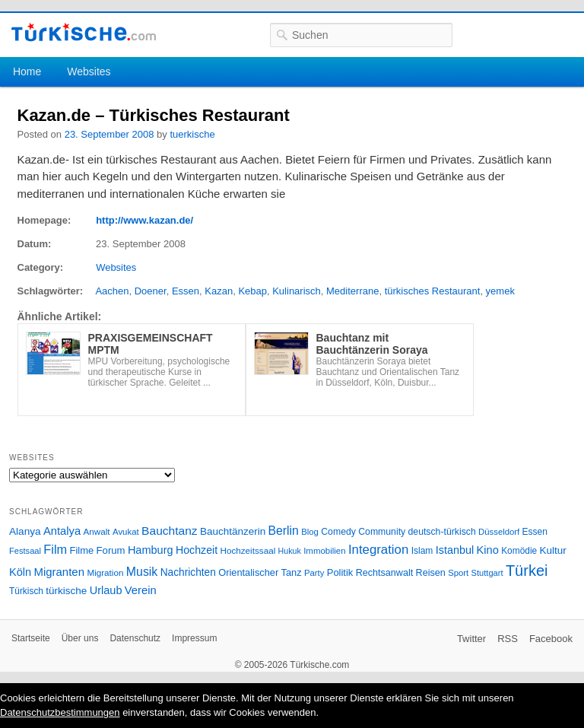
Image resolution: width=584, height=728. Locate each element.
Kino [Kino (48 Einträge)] (488, 550)
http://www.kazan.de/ (144, 220)
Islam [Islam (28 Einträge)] (422, 551)
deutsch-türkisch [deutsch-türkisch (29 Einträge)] (442, 532)
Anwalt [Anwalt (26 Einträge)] (97, 531)
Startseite (31, 638)
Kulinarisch (297, 291)
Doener (151, 291)
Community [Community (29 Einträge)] (382, 532)
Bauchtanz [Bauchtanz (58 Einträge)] (169, 531)
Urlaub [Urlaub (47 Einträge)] (106, 590)
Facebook (551, 639)
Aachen (112, 291)
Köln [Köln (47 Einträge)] (20, 572)
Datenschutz (135, 638)
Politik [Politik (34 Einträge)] (340, 572)
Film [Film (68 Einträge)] (55, 549)
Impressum (194, 638)
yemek (500, 291)
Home (27, 72)
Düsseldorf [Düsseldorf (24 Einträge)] (499, 532)
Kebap (252, 291)
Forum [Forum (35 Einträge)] (111, 550)
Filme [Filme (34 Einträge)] (82, 550)
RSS (508, 639)
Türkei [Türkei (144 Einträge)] (527, 571)
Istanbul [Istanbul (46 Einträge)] (455, 550)
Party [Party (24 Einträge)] (314, 573)
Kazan (219, 291)
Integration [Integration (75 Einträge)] (378, 550)
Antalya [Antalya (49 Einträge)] (62, 531)
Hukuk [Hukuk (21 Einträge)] (290, 551)
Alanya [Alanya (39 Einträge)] (25, 531)
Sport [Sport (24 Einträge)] (458, 573)
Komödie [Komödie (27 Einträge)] (519, 551)
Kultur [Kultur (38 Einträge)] (553, 550)
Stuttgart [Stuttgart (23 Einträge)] (487, 573)
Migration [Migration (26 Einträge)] (105, 572)
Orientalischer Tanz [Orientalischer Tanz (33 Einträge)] (260, 572)
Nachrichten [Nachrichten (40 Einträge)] (188, 572)
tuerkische (192, 134)
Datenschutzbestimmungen (60, 712)
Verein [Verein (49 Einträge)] (141, 590)
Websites (89, 72)
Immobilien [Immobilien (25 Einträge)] (324, 551)
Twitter (471, 639)
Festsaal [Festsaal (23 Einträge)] (25, 551)
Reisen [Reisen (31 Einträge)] (431, 573)
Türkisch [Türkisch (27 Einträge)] (26, 591)
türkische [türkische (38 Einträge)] (66, 591)
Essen (186, 291)
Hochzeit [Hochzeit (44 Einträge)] (197, 550)
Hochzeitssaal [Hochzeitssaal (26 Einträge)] (248, 550)
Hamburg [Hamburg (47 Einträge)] (151, 550)
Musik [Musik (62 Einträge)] (142, 572)
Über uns (80, 638)
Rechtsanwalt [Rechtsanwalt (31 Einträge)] (385, 573)
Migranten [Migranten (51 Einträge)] (59, 572)
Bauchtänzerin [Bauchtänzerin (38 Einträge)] (233, 531)
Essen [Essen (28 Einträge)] (535, 532)
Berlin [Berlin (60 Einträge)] (284, 531)
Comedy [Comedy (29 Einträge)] (338, 532)
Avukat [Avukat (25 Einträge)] (126, 532)
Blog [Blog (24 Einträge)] (310, 532)
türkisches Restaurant (433, 291)
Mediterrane (352, 291)
